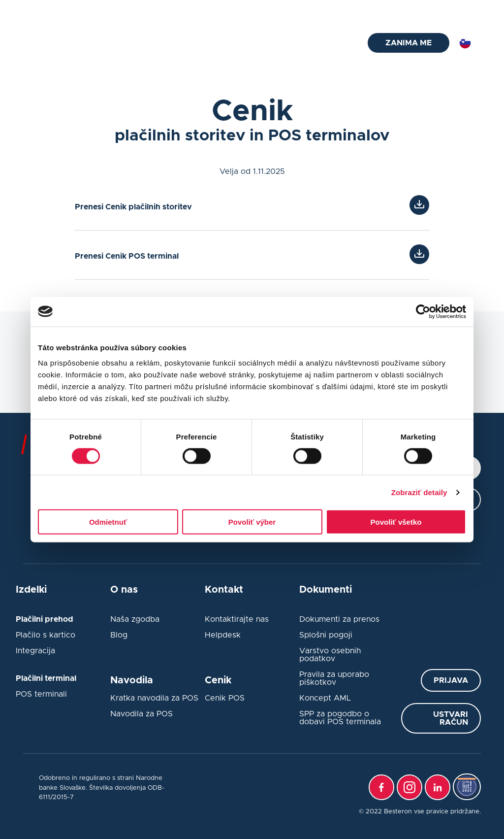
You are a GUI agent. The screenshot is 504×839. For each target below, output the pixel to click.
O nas (335, 43)
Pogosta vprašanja (331, 10)
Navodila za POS (142, 714)
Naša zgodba (135, 619)
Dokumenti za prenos (339, 619)
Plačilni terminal (124, 43)
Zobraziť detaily (419, 492)
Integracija (35, 651)
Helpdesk (223, 635)
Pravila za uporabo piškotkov (334, 678)
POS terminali (41, 694)
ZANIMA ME (409, 43)
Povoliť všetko (396, 522)
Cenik (304, 43)
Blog (384, 10)
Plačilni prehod (185, 43)
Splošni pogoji (326, 635)
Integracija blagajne (252, 43)
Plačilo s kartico (46, 635)
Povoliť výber (252, 522)
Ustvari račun (451, 718)
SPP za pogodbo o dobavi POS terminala (340, 718)
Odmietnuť (108, 522)
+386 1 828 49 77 (164, 10)
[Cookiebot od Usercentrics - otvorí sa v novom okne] (423, 311)
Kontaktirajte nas (237, 619)
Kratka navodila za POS (154, 698)
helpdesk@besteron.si (73, 10)
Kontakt (419, 10)
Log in (471, 10)
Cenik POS (225, 698)
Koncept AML (325, 698)
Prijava (451, 680)
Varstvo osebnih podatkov (330, 655)
